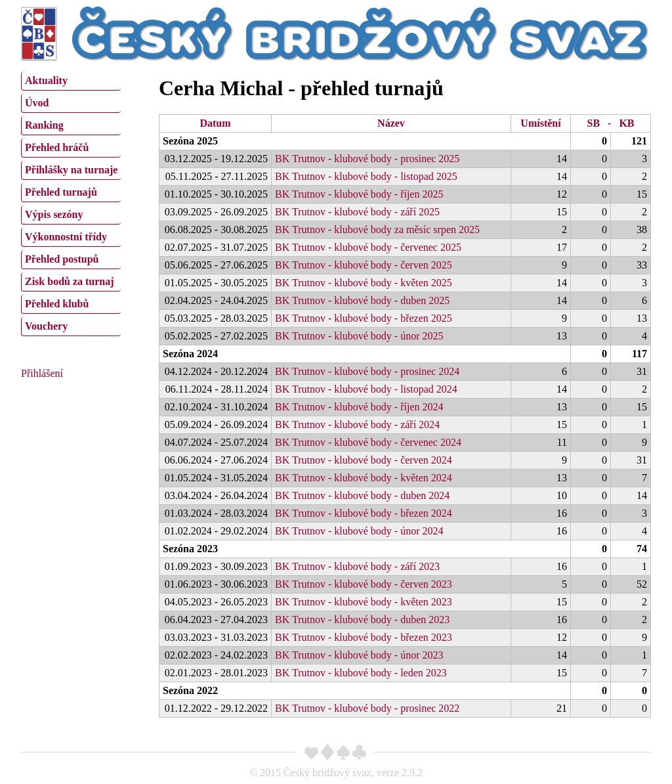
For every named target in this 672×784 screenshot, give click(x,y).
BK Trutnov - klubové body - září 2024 (357, 425)
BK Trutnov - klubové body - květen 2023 (364, 602)
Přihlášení (42, 373)
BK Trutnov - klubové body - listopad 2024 (366, 389)
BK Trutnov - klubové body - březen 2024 (364, 513)
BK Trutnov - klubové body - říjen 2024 (359, 407)
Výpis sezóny (54, 214)
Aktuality (46, 80)
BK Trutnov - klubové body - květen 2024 (364, 478)
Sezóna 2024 (190, 354)
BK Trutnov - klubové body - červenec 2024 (368, 442)
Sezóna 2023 (190, 549)
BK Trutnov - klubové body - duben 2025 (362, 300)
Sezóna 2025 (190, 141)
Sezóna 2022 (190, 690)
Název (391, 123)
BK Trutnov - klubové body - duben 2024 (362, 495)
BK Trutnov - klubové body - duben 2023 (362, 620)
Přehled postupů (62, 259)
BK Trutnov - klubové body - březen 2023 (364, 637)
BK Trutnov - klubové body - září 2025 (357, 212)
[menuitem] (71, 81)
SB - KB (610, 123)
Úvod (37, 103)
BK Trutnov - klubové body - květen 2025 (364, 283)
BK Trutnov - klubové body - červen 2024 (364, 460)
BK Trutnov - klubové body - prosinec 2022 (367, 708)
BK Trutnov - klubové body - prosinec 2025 (367, 159)
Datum (215, 123)
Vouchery (46, 326)
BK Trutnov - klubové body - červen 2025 (364, 265)
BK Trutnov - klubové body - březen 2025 (364, 318)
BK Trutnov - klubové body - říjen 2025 (359, 194)
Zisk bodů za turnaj (70, 281)
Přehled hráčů (57, 147)
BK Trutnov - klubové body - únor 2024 (359, 531)
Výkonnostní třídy (66, 237)
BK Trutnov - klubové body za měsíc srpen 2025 (377, 229)
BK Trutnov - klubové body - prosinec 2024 (367, 371)
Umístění (540, 123)
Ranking (44, 125)
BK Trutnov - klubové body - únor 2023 (359, 655)
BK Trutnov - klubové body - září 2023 (357, 566)
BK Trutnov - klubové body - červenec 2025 (368, 247)
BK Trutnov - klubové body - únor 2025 (359, 336)
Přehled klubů (57, 304)
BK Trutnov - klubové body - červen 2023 (364, 584)
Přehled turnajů (61, 192)
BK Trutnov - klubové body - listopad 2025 (366, 176)
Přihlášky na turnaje (71, 170)
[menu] (71, 202)
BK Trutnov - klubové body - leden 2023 (361, 673)
